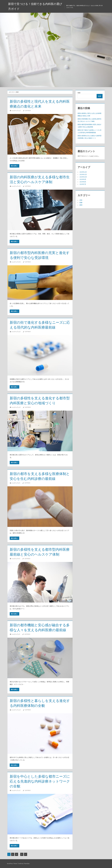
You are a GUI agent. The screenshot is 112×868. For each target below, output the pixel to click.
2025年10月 (83, 177)
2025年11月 (83, 174)
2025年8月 (83, 182)
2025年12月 (83, 172)
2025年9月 (83, 179)
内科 (81, 200)
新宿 (81, 205)
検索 (79, 93)
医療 (81, 203)
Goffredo (28, 111)
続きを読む (14, 166)
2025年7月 (83, 184)
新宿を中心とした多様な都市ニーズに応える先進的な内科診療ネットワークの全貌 (40, 781)
